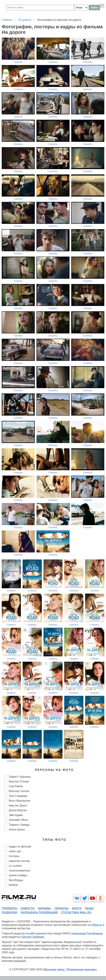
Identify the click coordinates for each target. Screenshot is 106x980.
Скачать (18, 62)
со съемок (15, 866)
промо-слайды (18, 875)
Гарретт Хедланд (20, 777)
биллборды (16, 880)
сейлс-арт (15, 851)
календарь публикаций (39, 913)
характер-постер (19, 861)
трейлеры (10, 908)
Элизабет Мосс (18, 820)
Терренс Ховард (19, 825)
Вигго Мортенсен (20, 801)
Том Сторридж (18, 796)
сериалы (61, 908)
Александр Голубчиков (87, 933)
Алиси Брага (17, 830)
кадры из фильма (20, 846)
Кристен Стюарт (19, 781)
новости (28, 908)
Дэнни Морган (18, 810)
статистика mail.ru (76, 913)
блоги (77, 908)
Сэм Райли (16, 786)
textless (13, 885)
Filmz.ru (97, 925)
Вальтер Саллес (19, 791)
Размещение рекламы (82, 969)
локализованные (19, 870)
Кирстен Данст (18, 805)
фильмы (44, 908)
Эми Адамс (16, 815)
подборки (10, 913)
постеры (14, 856)
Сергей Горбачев (32, 937)
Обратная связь (54, 969)
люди (89, 908)
